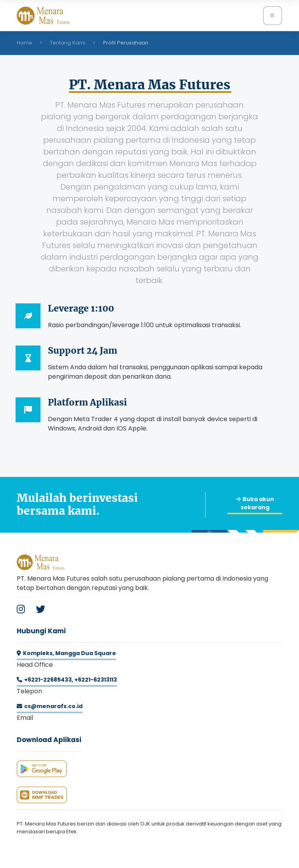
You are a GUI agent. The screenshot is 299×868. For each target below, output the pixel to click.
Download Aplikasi (49, 740)
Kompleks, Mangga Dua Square (66, 653)
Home (25, 43)
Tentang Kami (68, 43)
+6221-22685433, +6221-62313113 (67, 680)
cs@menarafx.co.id (50, 706)
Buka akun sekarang (255, 503)
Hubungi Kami (41, 631)
